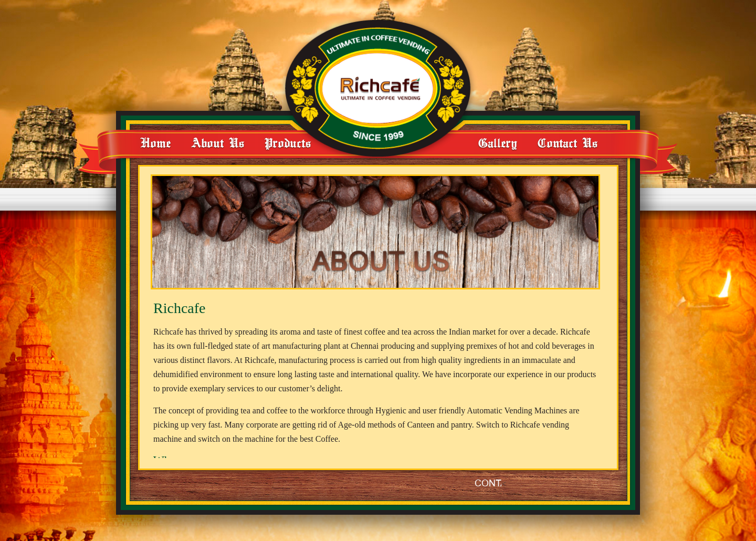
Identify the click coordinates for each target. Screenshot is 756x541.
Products (288, 143)
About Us (218, 143)
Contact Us (568, 143)
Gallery (498, 143)
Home (155, 143)
